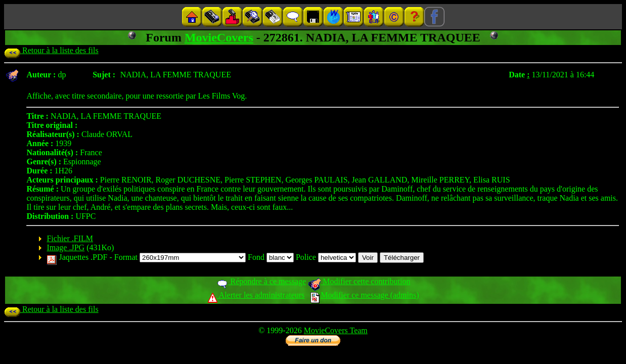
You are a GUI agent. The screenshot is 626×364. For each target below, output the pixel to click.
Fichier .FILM (70, 238)
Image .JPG (65, 247)
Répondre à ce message (261, 281)
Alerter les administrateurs (256, 295)
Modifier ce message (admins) (365, 295)
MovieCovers (219, 37)
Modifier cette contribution (359, 281)
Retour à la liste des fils (51, 50)
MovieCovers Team (336, 330)
